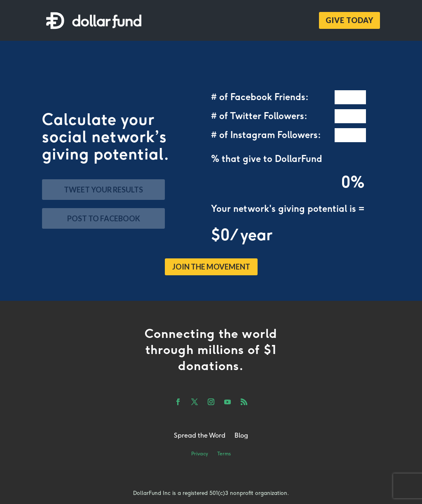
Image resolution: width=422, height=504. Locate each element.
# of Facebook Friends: (260, 97)
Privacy (200, 454)
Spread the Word (200, 435)
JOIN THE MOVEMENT (211, 267)
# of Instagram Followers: (266, 135)
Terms (224, 454)
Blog (241, 435)
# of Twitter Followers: (259, 116)
